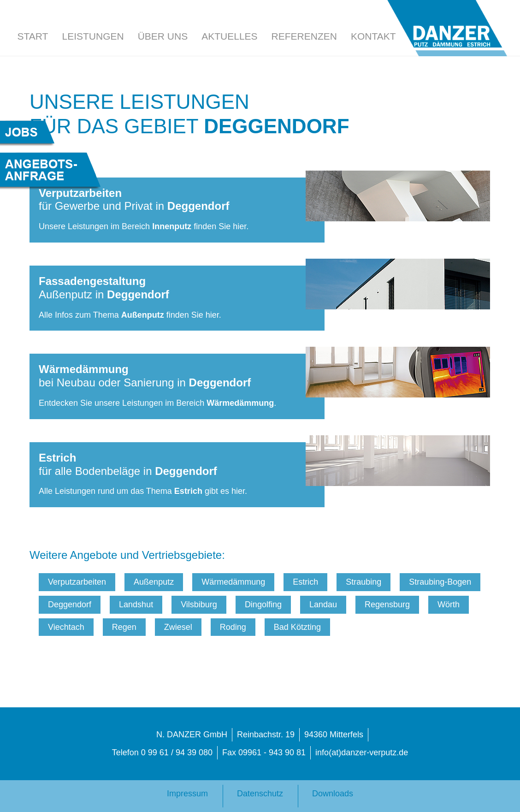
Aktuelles (229, 36)
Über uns (163, 36)
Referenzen (304, 36)
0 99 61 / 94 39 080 (177, 753)
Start (33, 36)
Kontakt (373, 36)
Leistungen (93, 36)
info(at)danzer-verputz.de (362, 753)
